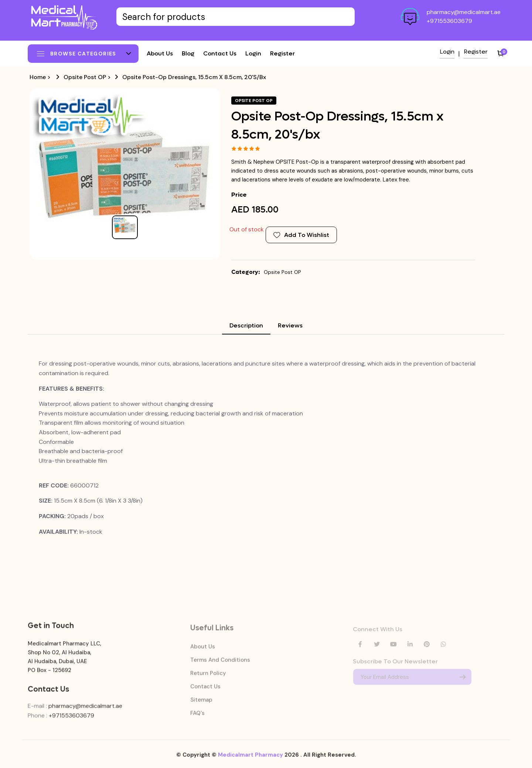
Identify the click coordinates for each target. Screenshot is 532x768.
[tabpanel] (266, 448)
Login (253, 53)
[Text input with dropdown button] (236, 17)
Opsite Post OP (85, 77)
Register (282, 53)
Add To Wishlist (301, 235)
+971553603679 (449, 21)
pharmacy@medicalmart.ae (464, 12)
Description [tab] (246, 325)
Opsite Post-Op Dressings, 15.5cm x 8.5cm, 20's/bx (194, 77)
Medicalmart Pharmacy (250, 759)
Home (38, 77)
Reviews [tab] (290, 325)
